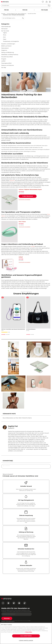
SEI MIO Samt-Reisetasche (31, 329)
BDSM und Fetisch (6, 46)
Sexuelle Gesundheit (32, 14)
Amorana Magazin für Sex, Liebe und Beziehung (17, 14)
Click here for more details (24, 200)
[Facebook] (3, 603)
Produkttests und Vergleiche (11, 41)
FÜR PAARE (44, 10)
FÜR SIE (6, 10)
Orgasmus (4, 50)
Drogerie (4, 59)
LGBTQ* (3, 61)
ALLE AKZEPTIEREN (26, 636)
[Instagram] (8, 603)
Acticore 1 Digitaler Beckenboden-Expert (30, 190)
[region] (26, 633)
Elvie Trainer (22, 222)
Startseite (3, 14)
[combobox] (13, 18)
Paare (5, 39)
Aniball (33, 246)
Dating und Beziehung (8, 52)
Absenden (7, 618)
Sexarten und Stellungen (8, 44)
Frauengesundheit (6, 63)
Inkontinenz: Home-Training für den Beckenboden (14, 15)
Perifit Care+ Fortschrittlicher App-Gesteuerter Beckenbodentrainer (13, 329)
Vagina (5, 33)
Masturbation (5, 48)
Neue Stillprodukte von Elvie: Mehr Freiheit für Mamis (17, 418)
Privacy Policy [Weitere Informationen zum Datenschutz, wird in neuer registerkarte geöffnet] (29, 632)
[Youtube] (19, 603)
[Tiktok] (25, 603)
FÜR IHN (25, 10)
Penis (5, 35)
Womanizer (4, 29)
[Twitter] (14, 603)
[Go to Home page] (5, 2)
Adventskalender (6, 27)
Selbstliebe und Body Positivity (10, 55)
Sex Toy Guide (5, 31)
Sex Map (4, 68)
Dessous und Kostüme (8, 65)
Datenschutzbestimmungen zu (10, 622)
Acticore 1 (12, 181)
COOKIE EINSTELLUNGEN (26, 640)
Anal (4, 37)
